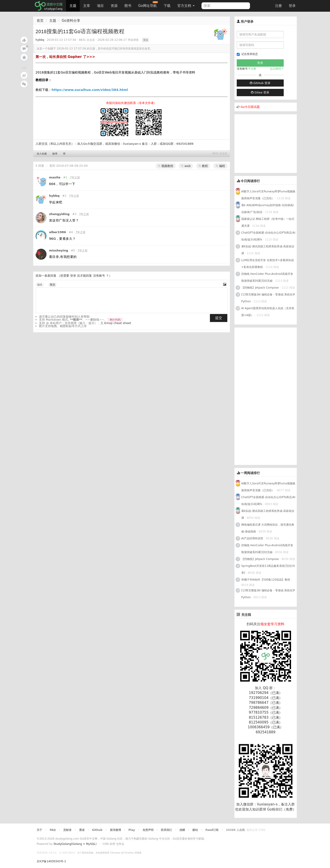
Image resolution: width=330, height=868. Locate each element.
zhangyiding (59, 214)
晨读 (82, 830)
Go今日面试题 (250, 107)
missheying (59, 250)
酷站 (195, 830)
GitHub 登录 (260, 83)
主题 (73, 6)
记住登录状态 (247, 54)
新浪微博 (115, 830)
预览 (52, 285)
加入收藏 (42, 154)
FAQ (53, 830)
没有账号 (99, 276)
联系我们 (166, 830)
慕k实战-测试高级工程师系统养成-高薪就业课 (268, 250)
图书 (128, 6)
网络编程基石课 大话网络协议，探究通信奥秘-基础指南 (268, 528)
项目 (100, 6)
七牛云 (120, 844)
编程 (220, 166)
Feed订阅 (212, 830)
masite (55, 177)
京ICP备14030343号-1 (51, 861)
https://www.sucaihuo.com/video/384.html (90, 90)
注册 (278, 6)
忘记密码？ (277, 69)
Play (132, 830)
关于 (39, 830)
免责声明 (148, 830)
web (186, 166)
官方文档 (186, 6)
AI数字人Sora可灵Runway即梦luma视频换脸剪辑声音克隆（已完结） (268, 195)
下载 (167, 6)
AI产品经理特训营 (252, 538)
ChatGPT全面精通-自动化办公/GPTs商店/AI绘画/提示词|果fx (268, 236)
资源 (114, 6)
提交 (219, 318)
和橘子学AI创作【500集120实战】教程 (266, 580)
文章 (87, 6)
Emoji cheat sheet (118, 323)
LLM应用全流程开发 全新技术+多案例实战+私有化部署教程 (268, 264)
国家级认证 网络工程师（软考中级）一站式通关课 (268, 222)
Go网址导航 (148, 4)
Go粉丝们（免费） (282, 809)
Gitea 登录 (260, 92)
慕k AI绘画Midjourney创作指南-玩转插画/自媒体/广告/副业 (268, 209)
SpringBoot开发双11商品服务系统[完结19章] (268, 569)
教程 (203, 166)
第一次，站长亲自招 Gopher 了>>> (65, 57)
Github (97, 830)
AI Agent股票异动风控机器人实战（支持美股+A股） (268, 312)
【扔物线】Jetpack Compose (260, 288)
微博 (55, 154)
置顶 (146, 40)
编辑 (40, 285)
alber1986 (58, 232)
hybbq (40, 40)
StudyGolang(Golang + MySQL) (75, 844)
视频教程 (166, 166)
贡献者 (67, 830)
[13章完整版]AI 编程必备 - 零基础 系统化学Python (268, 298)
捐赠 (182, 830)
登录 (292, 6)
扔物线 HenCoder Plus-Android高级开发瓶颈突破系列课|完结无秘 (267, 277)
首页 (40, 21)
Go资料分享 (71, 21)
